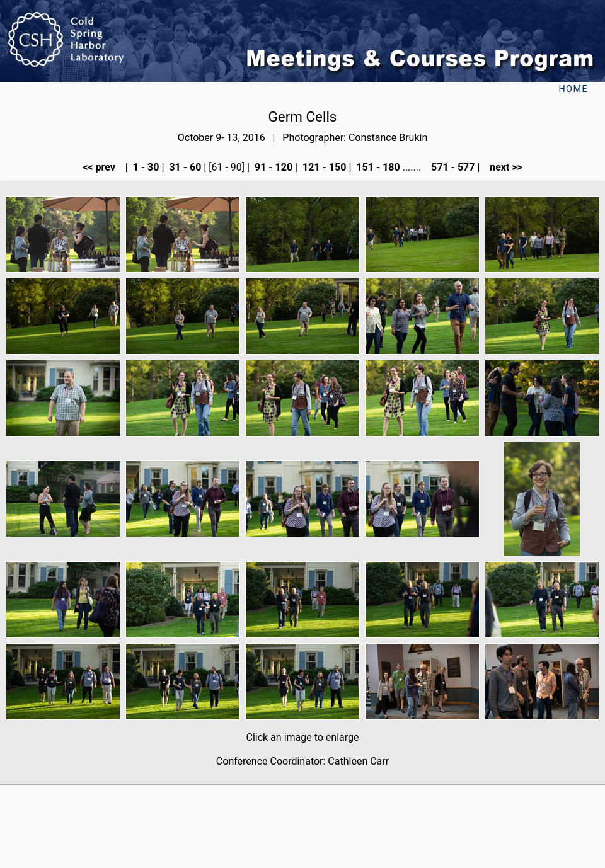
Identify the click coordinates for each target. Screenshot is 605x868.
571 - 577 (452, 167)
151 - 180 (377, 167)
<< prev (103, 167)
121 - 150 (323, 167)
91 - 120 (272, 167)
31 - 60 (184, 167)
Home (573, 89)
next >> (502, 167)
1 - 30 (145, 167)
